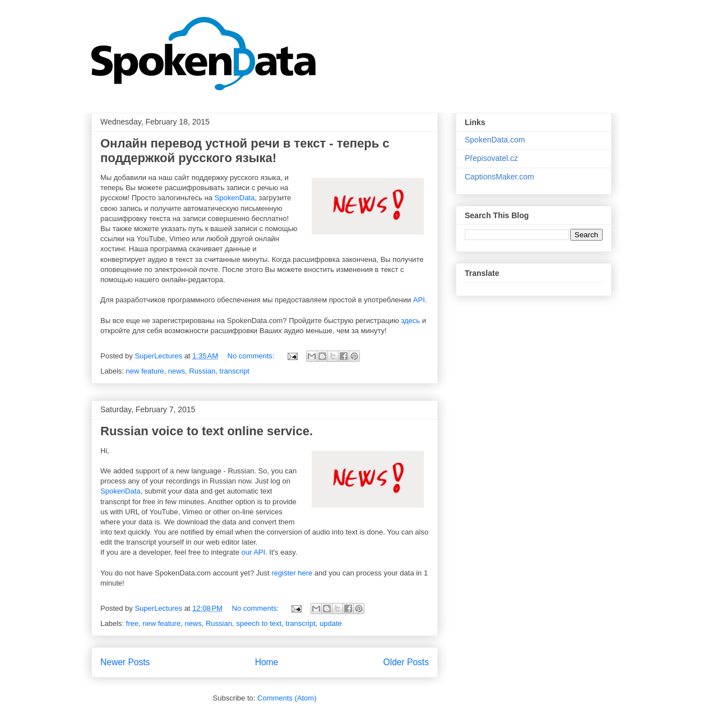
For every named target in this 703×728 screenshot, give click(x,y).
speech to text (259, 623)
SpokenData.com (495, 140)
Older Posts (406, 662)
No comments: (252, 356)
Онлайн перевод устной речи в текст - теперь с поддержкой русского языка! (245, 151)
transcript (235, 371)
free (132, 623)
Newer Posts (125, 662)
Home (267, 662)
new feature (145, 371)
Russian (202, 371)
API (419, 300)
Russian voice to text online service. (207, 431)
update (331, 623)
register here (292, 573)
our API (254, 552)
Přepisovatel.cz (491, 158)
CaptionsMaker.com (499, 177)
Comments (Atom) (287, 698)
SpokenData (235, 198)
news (177, 371)
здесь (410, 321)
